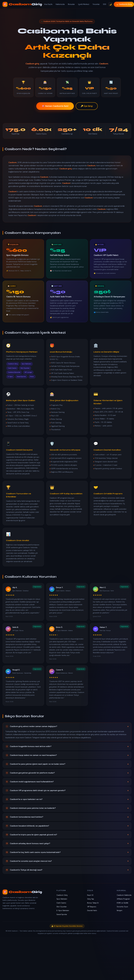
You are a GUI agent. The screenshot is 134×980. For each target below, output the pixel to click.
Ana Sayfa (48, 4)
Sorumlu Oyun (122, 907)
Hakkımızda (60, 4)
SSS (105, 4)
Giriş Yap (91, 899)
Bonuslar (71, 4)
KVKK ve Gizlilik (123, 903)
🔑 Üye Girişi (87, 106)
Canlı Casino (61, 903)
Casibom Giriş (62, 895)
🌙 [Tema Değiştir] (110, 4)
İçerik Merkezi (84, 4)
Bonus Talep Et (93, 903)
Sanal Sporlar (62, 914)
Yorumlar (96, 4)
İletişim (120, 910)
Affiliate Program (123, 899)
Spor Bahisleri (62, 899)
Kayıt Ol (90, 895)
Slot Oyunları (62, 907)
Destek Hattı (92, 910)
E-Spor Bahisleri (63, 910)
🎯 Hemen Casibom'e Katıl (55, 106)
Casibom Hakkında (124, 895)
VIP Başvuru (92, 907)
